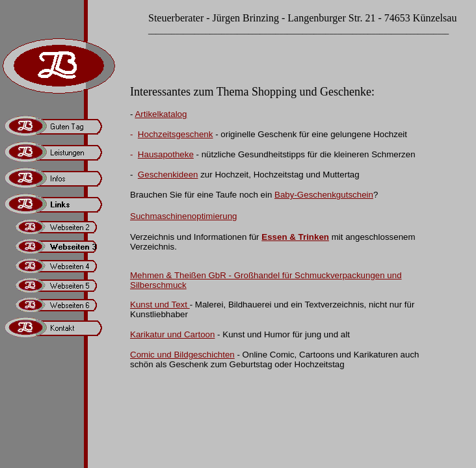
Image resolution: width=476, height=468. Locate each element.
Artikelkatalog (161, 114)
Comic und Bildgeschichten (182, 355)
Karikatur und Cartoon (172, 334)
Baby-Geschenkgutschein (324, 195)
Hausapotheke (166, 154)
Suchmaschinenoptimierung (183, 216)
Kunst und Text (160, 305)
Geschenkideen (168, 175)
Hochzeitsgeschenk (176, 134)
